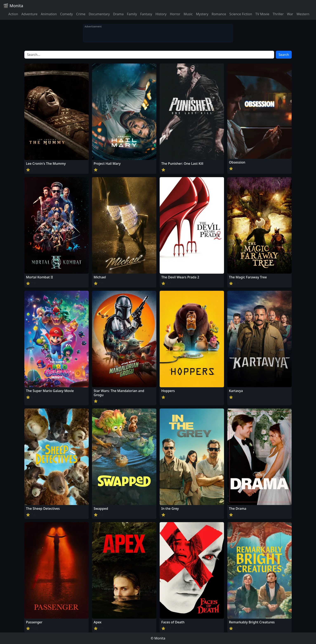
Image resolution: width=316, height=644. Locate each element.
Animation (49, 14)
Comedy (66, 14)
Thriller (278, 14)
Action (13, 14)
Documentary (99, 14)
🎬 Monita (13, 6)
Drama (118, 14)
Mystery (202, 14)
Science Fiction (241, 14)
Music (188, 14)
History (161, 14)
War (290, 14)
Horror (175, 14)
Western (303, 14)
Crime (81, 14)
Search (284, 55)
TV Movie (262, 14)
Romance (219, 14)
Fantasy (146, 14)
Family (132, 14)
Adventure (29, 14)
